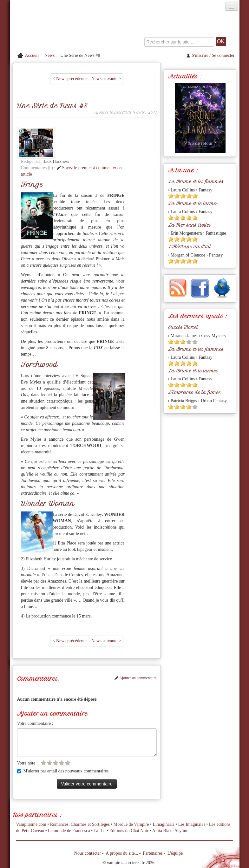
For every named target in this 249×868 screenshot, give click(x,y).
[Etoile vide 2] (50, 731)
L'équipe (175, 822)
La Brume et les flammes (196, 182)
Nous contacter (88, 822)
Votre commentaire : (35, 692)
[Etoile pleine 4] (189, 196)
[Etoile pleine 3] (183, 196)
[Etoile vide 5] (68, 731)
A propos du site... (122, 822)
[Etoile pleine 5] (195, 196)
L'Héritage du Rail (190, 247)
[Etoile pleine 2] (177, 196)
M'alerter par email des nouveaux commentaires (63, 740)
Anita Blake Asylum (170, 799)
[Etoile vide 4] (62, 731)
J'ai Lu (100, 799)
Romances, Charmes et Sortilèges (80, 793)
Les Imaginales (192, 793)
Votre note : (27, 732)
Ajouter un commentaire (135, 647)
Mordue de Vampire (131, 793)
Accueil (32, 55)
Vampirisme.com (31, 793)
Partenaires (153, 822)
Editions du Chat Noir (129, 799)
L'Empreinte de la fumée (194, 392)
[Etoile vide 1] (44, 731)
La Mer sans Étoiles (190, 225)
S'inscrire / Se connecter (210, 55)
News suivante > (106, 79)
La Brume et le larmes (193, 204)
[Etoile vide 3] (56, 731)
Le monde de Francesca (69, 799)
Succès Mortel (183, 327)
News (49, 55)
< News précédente (70, 79)
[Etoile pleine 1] (171, 196)
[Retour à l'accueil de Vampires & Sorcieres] (46, 30)
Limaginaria (163, 793)
